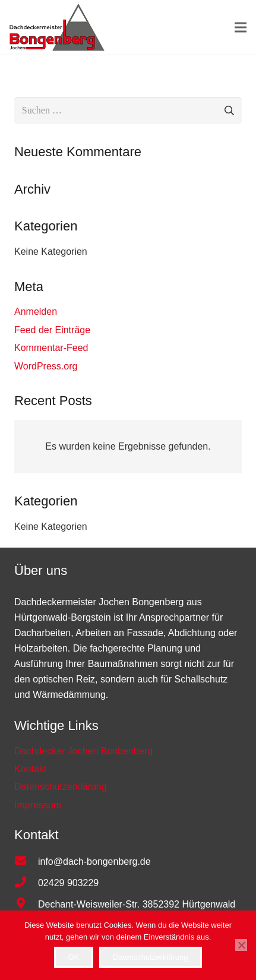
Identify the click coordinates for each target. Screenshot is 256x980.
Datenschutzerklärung (150, 957)
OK (73, 957)
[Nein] (241, 945)
